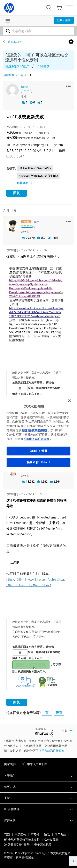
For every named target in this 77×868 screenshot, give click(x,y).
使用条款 (44, 751)
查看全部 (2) (24, 183)
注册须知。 (60, 751)
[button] (68, 86)
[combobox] (38, 31)
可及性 (35, 835)
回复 (17, 193)
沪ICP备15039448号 (17, 845)
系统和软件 (15, 42)
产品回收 (20, 835)
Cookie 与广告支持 (37, 439)
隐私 (47, 835)
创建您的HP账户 (17, 66)
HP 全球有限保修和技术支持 (22, 840)
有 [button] (47, 713)
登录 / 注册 (64, 20)
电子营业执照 (43, 845)
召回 (7, 835)
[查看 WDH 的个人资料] (36, 222)
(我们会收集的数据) (34, 430)
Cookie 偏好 (51, 840)
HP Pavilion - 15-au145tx (35, 168)
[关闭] (69, 401)
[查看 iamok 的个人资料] (25, 87)
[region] (38, 434)
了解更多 (43, 66)
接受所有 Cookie (39, 462)
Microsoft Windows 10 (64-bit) (38, 176)
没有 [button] (59, 713)
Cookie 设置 (38, 451)
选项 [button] (71, 42)
